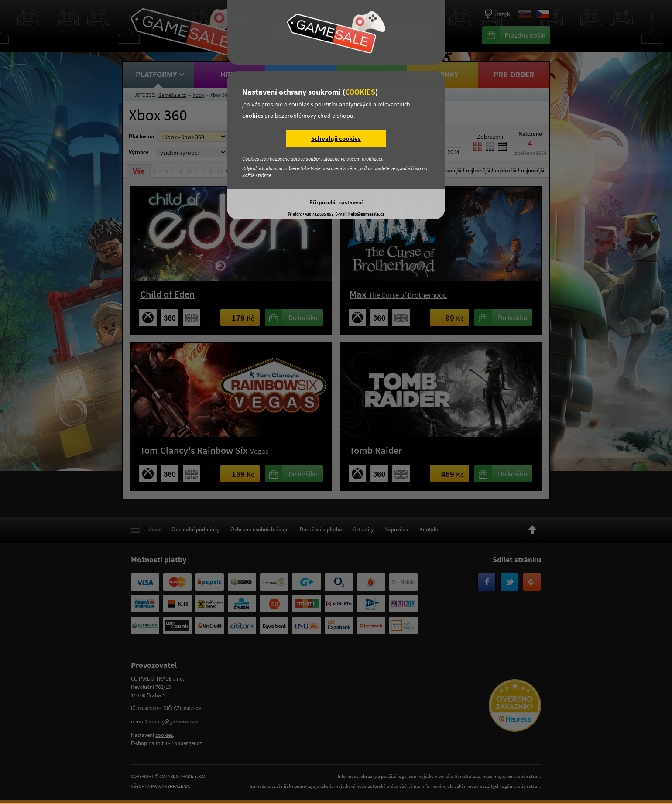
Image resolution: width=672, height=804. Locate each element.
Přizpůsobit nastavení (336, 202)
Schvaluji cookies (336, 139)
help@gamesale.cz (366, 214)
